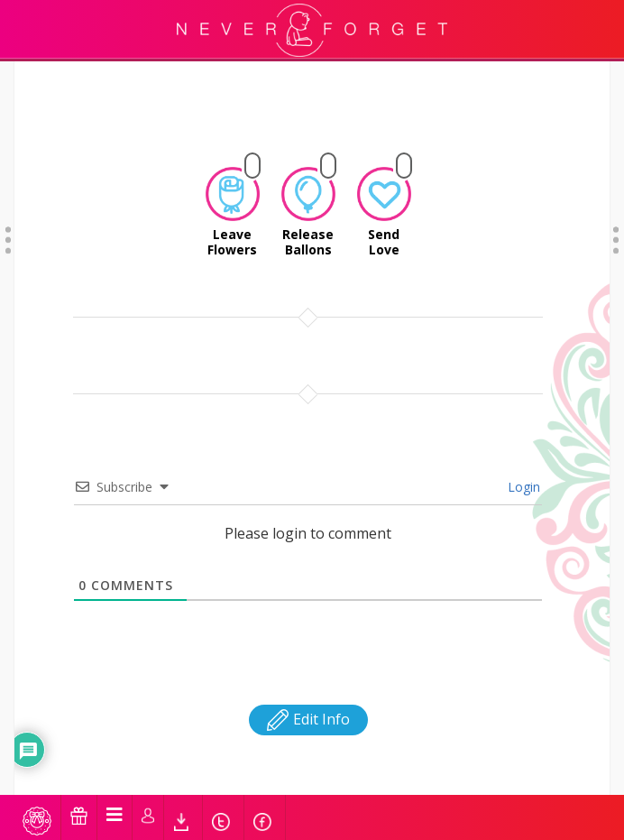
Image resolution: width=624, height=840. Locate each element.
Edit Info (308, 642)
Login (522, 409)
